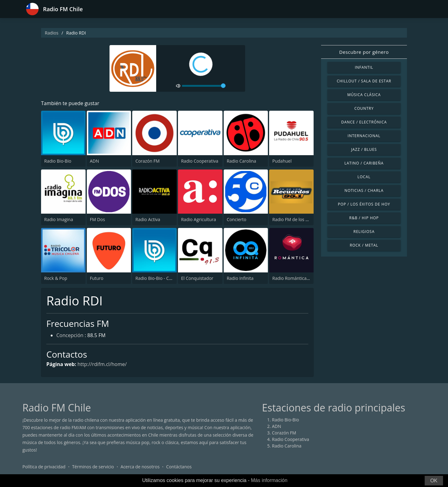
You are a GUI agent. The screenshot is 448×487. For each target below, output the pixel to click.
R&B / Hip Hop (364, 218)
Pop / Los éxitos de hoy (364, 204)
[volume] (204, 86)
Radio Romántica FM (293, 278)
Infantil (364, 67)
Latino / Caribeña (364, 163)
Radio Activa (148, 219)
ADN (95, 161)
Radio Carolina (242, 161)
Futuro (97, 278)
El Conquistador (197, 278)
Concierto (237, 219)
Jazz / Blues (364, 149)
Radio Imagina (59, 219)
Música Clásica (364, 95)
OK (434, 481)
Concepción (70, 335)
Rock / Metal (364, 245)
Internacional (364, 136)
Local (364, 177)
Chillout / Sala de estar (364, 81)
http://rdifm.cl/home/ (102, 364)
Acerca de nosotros (140, 467)
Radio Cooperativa (200, 161)
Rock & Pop (56, 278)
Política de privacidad (44, 467)
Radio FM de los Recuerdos (299, 219)
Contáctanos (179, 467)
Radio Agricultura (198, 219)
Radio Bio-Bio (58, 161)
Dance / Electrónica (364, 122)
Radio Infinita (240, 278)
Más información (269, 480)
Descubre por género (364, 52)
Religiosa (364, 232)
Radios (52, 33)
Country (364, 108)
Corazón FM (147, 161)
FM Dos (98, 219)
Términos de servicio (93, 467)
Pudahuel (282, 161)
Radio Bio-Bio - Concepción (163, 278)
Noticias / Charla (364, 190)
